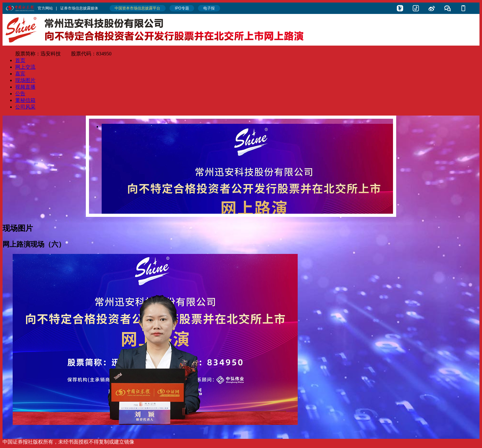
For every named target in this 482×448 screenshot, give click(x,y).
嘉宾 (20, 74)
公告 (20, 94)
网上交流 (25, 67)
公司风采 (25, 107)
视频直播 (25, 87)
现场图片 (25, 80)
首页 (20, 60)
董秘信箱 (25, 100)
